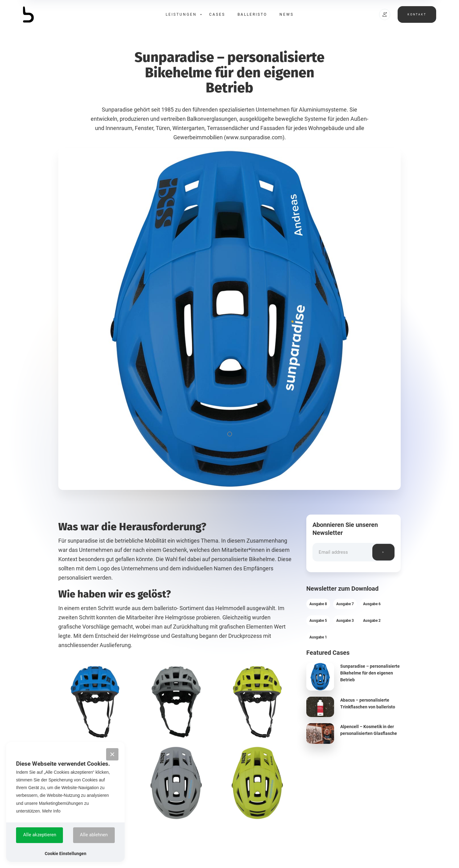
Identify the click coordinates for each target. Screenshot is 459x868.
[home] (46, 14)
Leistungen (181, 14)
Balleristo (252, 14)
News (287, 14)
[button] (181, 14)
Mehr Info (51, 811)
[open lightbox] (95, 702)
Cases (217, 14)
